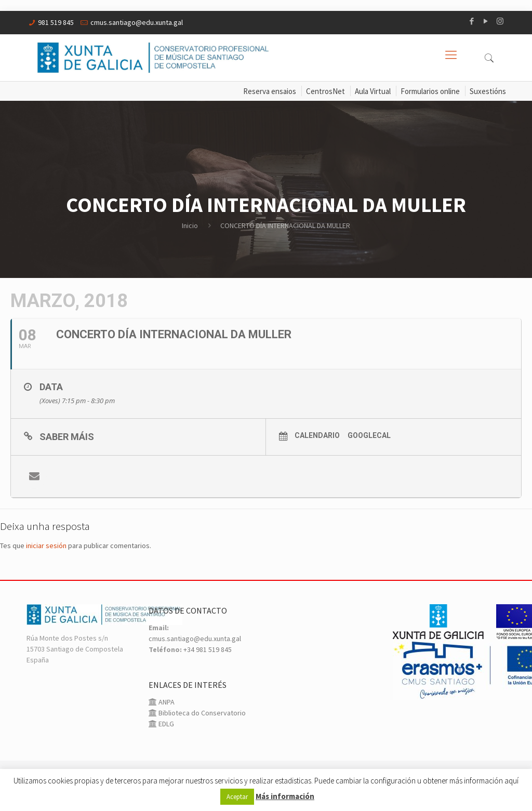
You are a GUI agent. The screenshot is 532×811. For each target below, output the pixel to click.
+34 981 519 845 (208, 649)
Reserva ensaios (270, 91)
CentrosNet (325, 91)
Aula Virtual (373, 91)
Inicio (190, 225)
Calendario (317, 435)
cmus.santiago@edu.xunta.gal (137, 22)
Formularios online (430, 91)
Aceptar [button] (237, 797)
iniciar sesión (46, 546)
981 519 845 (56, 22)
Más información (285, 796)
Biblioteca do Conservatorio (201, 713)
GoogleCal (369, 435)
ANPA (166, 702)
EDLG (165, 724)
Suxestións (488, 91)
